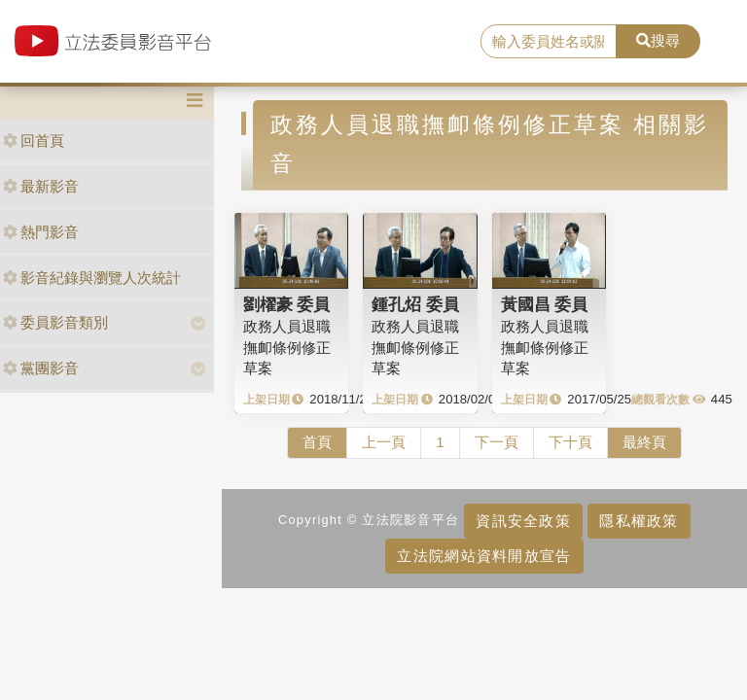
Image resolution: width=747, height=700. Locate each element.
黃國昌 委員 (545, 304)
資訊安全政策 (523, 521)
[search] (549, 42)
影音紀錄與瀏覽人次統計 (92, 278)
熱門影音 (41, 232)
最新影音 (41, 186)
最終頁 (644, 442)
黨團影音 (41, 368)
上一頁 (384, 442)
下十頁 (570, 442)
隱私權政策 (639, 521)
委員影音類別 (55, 322)
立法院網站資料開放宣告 (484, 556)
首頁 (317, 442)
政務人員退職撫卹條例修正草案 (287, 347)
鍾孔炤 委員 (415, 304)
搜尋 (658, 40)
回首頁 (34, 140)
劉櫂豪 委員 (287, 304)
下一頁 (497, 442)
